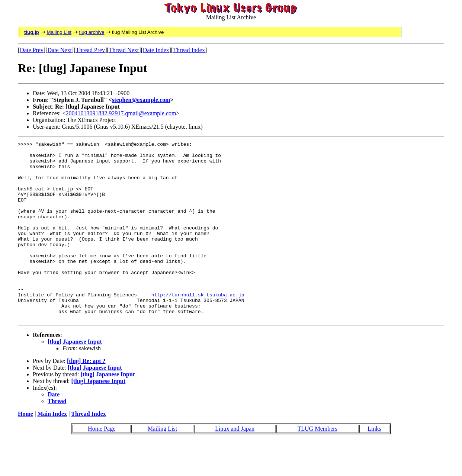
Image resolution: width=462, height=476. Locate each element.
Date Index (156, 50)
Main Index (52, 449)
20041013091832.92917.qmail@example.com (121, 113)
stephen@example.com (141, 100)
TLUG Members (317, 464)
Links (374, 464)
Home (25, 449)
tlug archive (92, 32)
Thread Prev (90, 50)
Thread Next (124, 50)
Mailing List (59, 32)
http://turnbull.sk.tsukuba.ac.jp (198, 326)
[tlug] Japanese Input (75, 377)
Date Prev (32, 50)
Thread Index (189, 50)
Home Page (102, 464)
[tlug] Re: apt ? (86, 397)
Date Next (60, 50)
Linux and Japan (235, 464)
